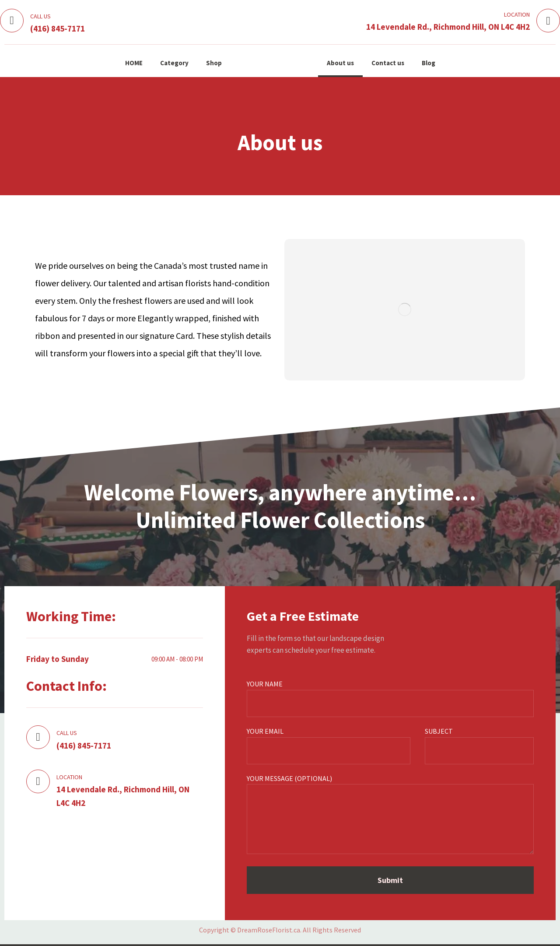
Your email (329, 746)
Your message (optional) (390, 816)
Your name (390, 698)
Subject (479, 746)
